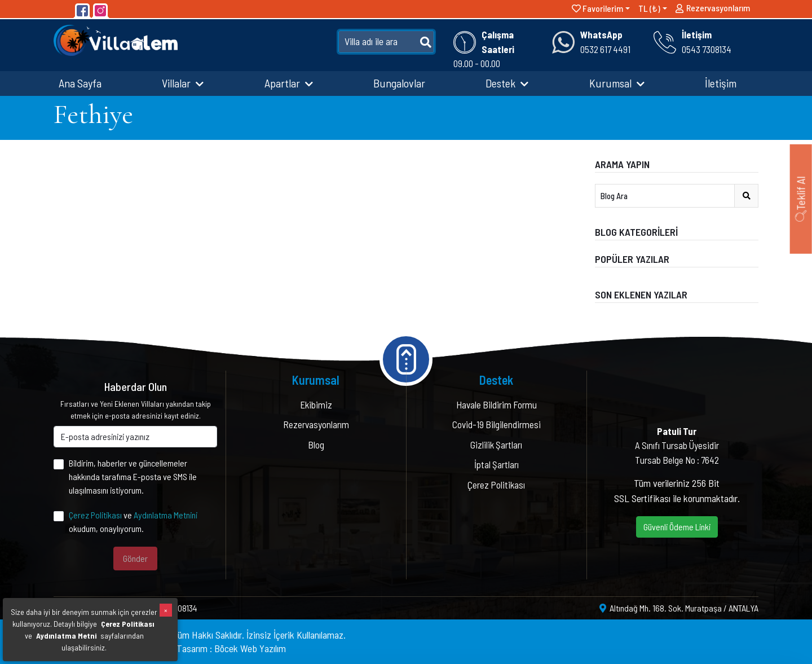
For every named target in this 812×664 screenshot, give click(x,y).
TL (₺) (649, 8)
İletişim (721, 83)
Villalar (183, 83)
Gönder (135, 558)
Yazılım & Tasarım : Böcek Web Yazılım (213, 648)
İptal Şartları (497, 464)
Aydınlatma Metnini (166, 515)
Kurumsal (617, 83)
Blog (316, 445)
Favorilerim (597, 8)
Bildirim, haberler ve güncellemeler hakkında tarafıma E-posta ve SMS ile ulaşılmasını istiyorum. (133, 476)
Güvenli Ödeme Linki (677, 527)
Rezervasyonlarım (713, 10)
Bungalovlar (399, 83)
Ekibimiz (316, 404)
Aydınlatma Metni (66, 636)
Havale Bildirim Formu (497, 404)
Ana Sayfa (80, 83)
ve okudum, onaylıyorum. (133, 522)
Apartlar (289, 83)
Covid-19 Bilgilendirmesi (497, 424)
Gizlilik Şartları (496, 445)
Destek (507, 83)
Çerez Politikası (95, 515)
